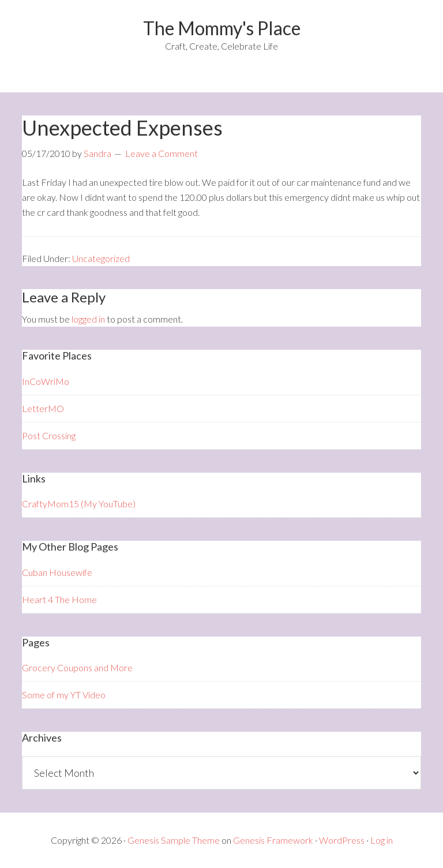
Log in (382, 840)
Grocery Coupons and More (77, 667)
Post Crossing (49, 435)
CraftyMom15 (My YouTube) (79, 504)
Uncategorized (101, 258)
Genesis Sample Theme (174, 840)
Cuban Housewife (57, 572)
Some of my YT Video (64, 695)
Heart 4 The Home (59, 599)
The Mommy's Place (222, 28)
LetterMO (43, 408)
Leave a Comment (162, 153)
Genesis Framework (273, 840)
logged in (88, 319)
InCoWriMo (46, 381)
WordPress (342, 840)
